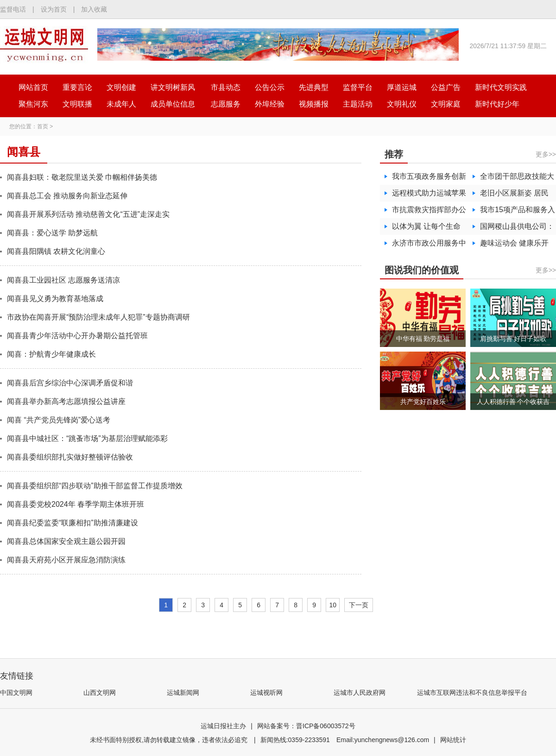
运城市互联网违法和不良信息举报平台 (472, 693)
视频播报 (314, 104)
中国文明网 (16, 693)
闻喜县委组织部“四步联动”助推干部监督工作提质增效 (95, 486)
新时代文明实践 (501, 87)
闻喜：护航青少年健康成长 (51, 354)
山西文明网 (100, 693)
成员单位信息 (173, 104)
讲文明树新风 (173, 87)
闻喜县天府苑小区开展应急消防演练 (66, 560)
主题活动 (358, 104)
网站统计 (453, 740)
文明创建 (121, 87)
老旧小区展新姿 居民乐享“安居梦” (514, 195)
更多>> (546, 154)
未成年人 (121, 104)
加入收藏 (94, 9)
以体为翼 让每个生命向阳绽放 (426, 229)
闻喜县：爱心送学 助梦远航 (52, 233)
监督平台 (358, 87)
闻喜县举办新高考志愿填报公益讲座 (66, 401)
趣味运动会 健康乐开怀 (514, 245)
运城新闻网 (183, 693)
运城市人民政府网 (360, 693)
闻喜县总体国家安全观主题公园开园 (66, 541)
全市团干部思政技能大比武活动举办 (517, 179)
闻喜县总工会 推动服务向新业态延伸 (67, 196)
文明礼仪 (402, 104)
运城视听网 (266, 693)
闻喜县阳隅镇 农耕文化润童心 (56, 251)
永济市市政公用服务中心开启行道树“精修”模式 (429, 245)
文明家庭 (446, 104)
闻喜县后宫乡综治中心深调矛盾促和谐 (70, 383)
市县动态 (226, 87)
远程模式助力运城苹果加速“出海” (429, 195)
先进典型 (314, 87)
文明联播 (77, 104)
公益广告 (446, 87)
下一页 (359, 605)
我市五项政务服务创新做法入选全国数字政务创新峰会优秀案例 (429, 179)
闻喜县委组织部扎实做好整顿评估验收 (70, 457)
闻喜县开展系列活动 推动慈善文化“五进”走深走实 (88, 214)
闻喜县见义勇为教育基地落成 (55, 299)
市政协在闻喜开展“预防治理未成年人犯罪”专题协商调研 (98, 317)
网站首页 (33, 87)
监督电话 (13, 9)
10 (333, 605)
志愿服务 (226, 104)
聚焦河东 (33, 104)
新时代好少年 (497, 104)
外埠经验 (270, 104)
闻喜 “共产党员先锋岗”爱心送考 (59, 420)
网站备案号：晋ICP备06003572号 (306, 726)
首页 (43, 126)
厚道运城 (402, 87)
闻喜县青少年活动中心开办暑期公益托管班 (77, 336)
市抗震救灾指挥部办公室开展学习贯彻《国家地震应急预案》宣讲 (429, 212)
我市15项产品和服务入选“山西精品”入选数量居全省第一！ (518, 212)
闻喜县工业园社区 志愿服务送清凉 (63, 280)
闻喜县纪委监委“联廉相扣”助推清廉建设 (73, 523)
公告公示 (270, 87)
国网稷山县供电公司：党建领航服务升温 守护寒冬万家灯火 (517, 229)
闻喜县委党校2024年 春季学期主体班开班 (76, 504)
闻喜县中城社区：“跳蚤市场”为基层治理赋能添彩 (87, 438)
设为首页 (54, 9)
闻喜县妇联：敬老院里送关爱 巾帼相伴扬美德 (82, 177)
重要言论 (77, 87)
